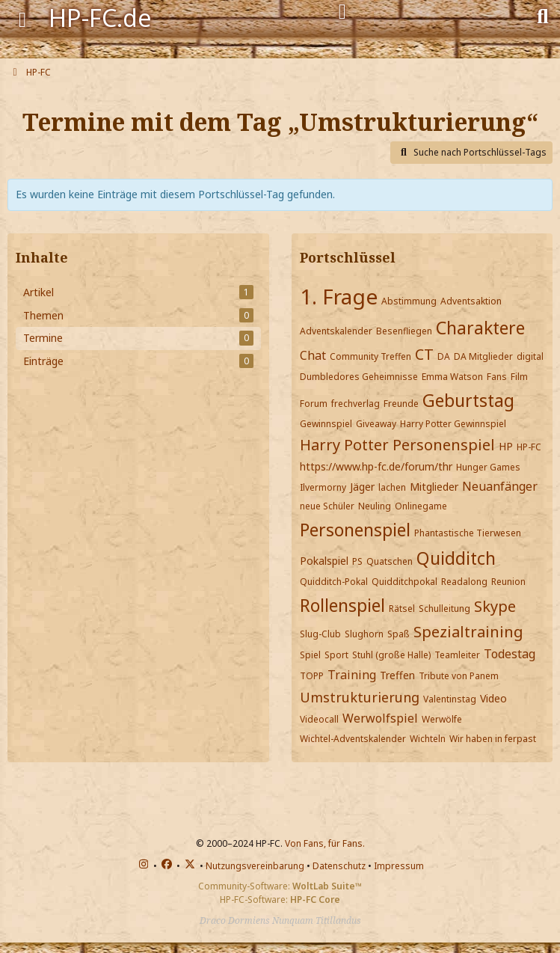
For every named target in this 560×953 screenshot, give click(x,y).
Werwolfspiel (380, 718)
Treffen (397, 675)
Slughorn (364, 634)
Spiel (310, 655)
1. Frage (339, 296)
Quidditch (456, 558)
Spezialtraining (468, 632)
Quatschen (390, 561)
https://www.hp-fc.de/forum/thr (376, 466)
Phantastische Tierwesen (468, 533)
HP (506, 446)
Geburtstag (468, 400)
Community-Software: (280, 886)
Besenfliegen (404, 331)
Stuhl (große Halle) (391, 655)
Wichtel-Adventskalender (353, 739)
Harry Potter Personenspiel (397, 445)
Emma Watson (452, 377)
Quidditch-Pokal (334, 582)
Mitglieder (434, 487)
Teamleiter (457, 655)
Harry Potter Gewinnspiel (453, 424)
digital (530, 356)
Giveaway (376, 424)
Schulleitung (444, 609)
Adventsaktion (471, 301)
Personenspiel (355, 530)
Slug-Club (320, 634)
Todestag (510, 654)
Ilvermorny (323, 487)
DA (444, 356)
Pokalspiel (324, 561)
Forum (314, 404)
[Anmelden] (342, 12)
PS (357, 561)
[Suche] (543, 15)
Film (519, 377)
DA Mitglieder (483, 356)
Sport (336, 655)
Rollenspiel (342, 605)
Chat (313, 355)
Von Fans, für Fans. (325, 843)
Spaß (399, 634)
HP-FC (529, 447)
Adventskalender (336, 331)
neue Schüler (327, 506)
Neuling (375, 506)
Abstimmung (409, 301)
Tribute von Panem (459, 676)
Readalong (464, 582)
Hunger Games (488, 467)
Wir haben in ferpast (493, 739)
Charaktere (480, 328)
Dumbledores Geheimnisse (359, 377)
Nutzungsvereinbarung (255, 866)
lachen (392, 487)
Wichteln (428, 739)
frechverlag (356, 404)
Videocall (319, 719)
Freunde (401, 404)
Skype (495, 606)
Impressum (399, 866)
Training (352, 675)
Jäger (362, 487)
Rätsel (402, 609)
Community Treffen (370, 356)
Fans (497, 377)
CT (424, 354)
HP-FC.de (100, 18)
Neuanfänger (500, 486)
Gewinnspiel (326, 424)
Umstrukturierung (360, 697)
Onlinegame (421, 506)
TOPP (312, 676)
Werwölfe (442, 719)
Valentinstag (450, 699)
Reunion (508, 582)
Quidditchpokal (404, 582)
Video (493, 698)
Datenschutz (339, 866)
